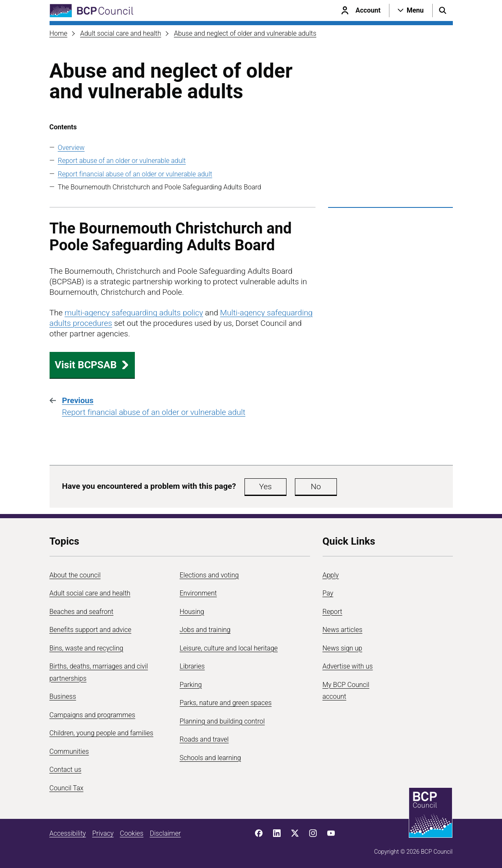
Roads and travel (204, 739)
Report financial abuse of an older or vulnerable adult (135, 174)
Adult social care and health (121, 33)
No (316, 486)
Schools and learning (210, 758)
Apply (331, 575)
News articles (343, 630)
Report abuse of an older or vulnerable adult (122, 161)
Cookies (131, 833)
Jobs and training (205, 630)
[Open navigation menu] (411, 10)
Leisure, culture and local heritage (229, 648)
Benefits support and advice (91, 630)
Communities (69, 751)
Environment (198, 593)
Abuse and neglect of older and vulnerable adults (245, 33)
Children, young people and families (101, 733)
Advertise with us (348, 666)
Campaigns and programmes (92, 715)
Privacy (103, 833)
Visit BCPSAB (92, 365)
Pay (328, 593)
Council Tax (67, 788)
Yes (265, 486)
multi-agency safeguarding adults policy (134, 313)
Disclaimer (165, 833)
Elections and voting (209, 575)
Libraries (192, 666)
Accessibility (68, 833)
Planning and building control (222, 721)
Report (332, 612)
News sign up (343, 648)
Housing (192, 612)
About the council (75, 575)
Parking (191, 685)
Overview (71, 148)
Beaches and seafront (82, 612)
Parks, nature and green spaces (226, 703)
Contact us (66, 770)
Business (63, 696)
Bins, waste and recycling (87, 648)
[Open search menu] (443, 10)
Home (59, 33)
